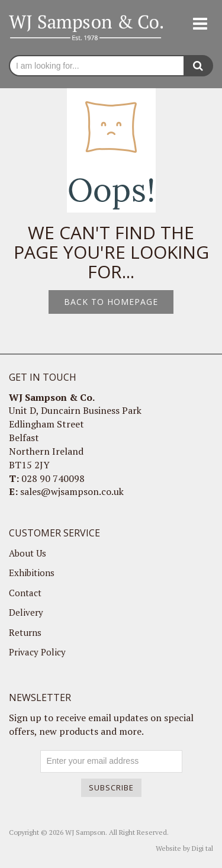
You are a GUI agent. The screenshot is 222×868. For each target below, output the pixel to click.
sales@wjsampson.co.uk (72, 491)
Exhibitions (32, 573)
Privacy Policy (37, 652)
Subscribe (111, 787)
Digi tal (202, 848)
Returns (25, 632)
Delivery (26, 612)
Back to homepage (111, 302)
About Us (28, 553)
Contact (25, 593)
